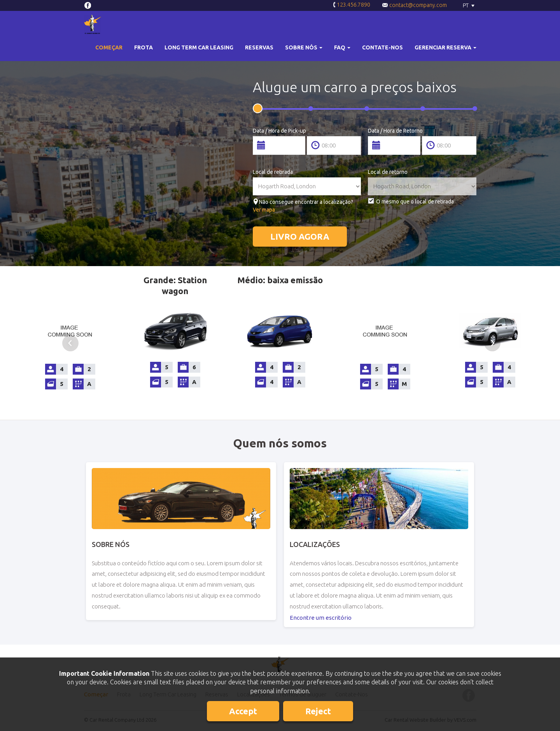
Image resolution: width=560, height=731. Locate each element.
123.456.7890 (352, 5)
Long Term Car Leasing (199, 47)
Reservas (259, 47)
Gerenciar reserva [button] (445, 47)
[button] (304, 48)
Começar (109, 47)
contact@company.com (414, 5)
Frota (143, 47)
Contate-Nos (382, 47)
